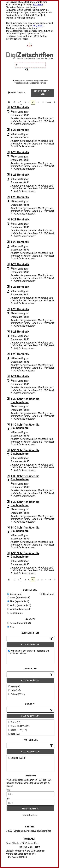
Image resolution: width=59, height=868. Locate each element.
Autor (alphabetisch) (19, 598)
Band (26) (14, 686)
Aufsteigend (15, 594)
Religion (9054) (17, 758)
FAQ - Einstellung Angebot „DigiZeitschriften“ (30, 831)
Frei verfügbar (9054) (19, 623)
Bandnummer (15, 613)
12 (42, 102)
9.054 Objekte (16, 93)
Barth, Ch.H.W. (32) (19, 726)
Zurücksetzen (30, 815)
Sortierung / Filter (42, 93)
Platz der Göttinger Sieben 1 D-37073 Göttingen (22, 855)
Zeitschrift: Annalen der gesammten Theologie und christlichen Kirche (30, 82)
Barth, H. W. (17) (18, 730)
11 (38, 102)
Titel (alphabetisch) (18, 601)
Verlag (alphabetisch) (19, 605)
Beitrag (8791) (17, 694)
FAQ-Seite (38, 5)
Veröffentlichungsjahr (19, 609)
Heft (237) (15, 690)
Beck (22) (14, 734)
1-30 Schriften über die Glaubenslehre (25, 401)
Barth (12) (15, 722)
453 (49, 102)
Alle (11, 627)
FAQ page (38, 26)
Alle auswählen (30, 645)
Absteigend (47, 594)
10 (33, 102)
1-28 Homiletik (20, 107)
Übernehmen (30, 809)
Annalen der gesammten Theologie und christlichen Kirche (29, 652)
